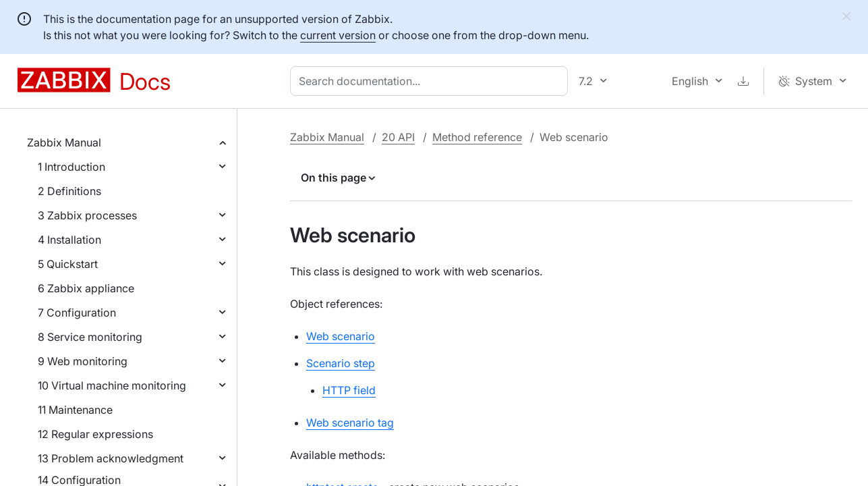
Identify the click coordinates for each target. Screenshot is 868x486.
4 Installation (69, 240)
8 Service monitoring (90, 337)
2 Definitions (69, 191)
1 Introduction (71, 167)
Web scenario (341, 336)
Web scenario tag (350, 423)
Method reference (477, 137)
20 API (398, 137)
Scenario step (341, 363)
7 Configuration (77, 313)
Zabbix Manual (64, 142)
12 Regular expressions (95, 434)
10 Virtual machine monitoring (112, 385)
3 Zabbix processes (87, 215)
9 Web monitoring (83, 361)
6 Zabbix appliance (86, 288)
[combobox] (432, 81)
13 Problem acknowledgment (111, 458)
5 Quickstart (68, 264)
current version (338, 35)
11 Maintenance (75, 410)
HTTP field (349, 390)
